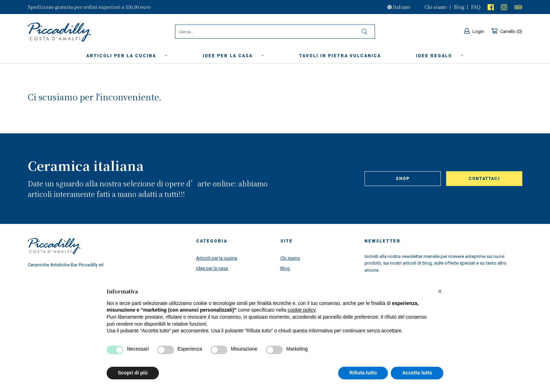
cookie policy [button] (301, 310)
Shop (403, 179)
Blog (459, 7)
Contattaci (484, 179)
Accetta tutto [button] (417, 373)
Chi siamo (436, 7)
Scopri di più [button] (133, 373)
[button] (440, 291)
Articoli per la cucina (127, 56)
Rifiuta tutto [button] (363, 373)
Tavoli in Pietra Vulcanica (340, 56)
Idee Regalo (440, 56)
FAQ (476, 7)
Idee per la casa (233, 56)
